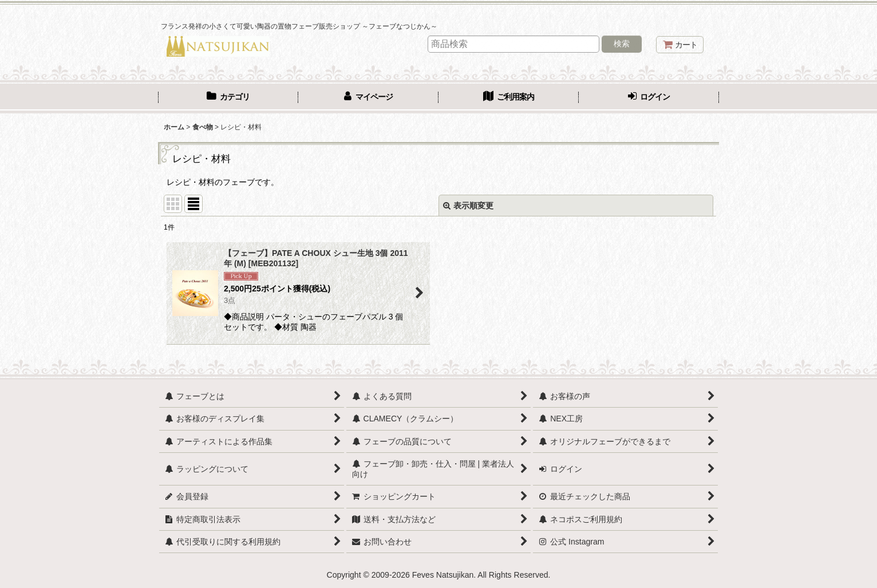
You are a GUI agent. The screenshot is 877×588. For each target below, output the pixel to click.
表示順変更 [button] (468, 206)
